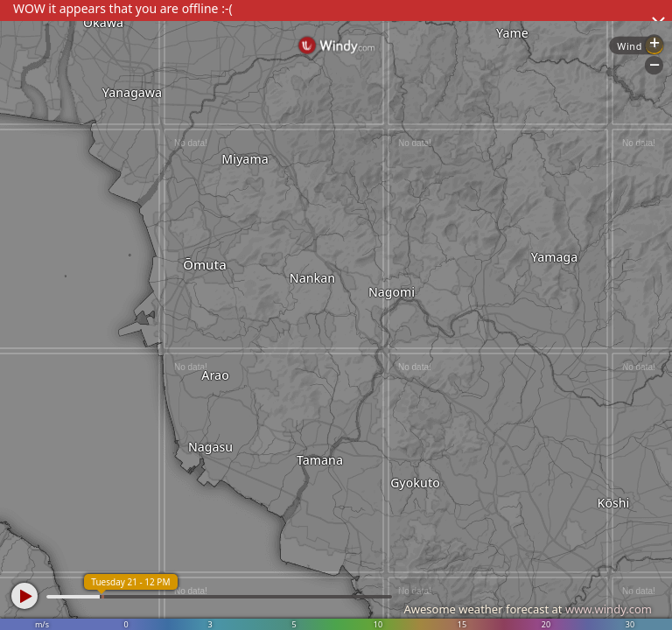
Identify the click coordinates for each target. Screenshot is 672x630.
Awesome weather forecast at (528, 609)
